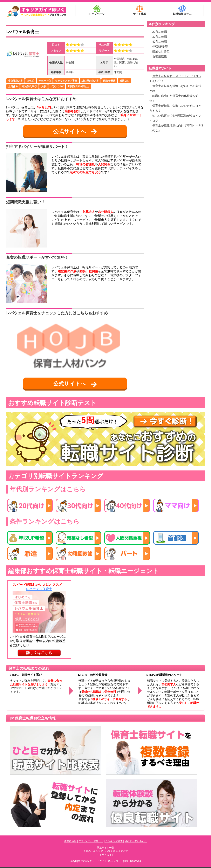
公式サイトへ (75, 131)
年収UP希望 (160, 47)
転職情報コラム (182, 10)
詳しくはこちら (39, 653)
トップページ (97, 10)
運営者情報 (70, 841)
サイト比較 (140, 10)
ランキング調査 (114, 841)
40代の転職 (160, 42)
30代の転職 (160, 37)
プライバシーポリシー (91, 841)
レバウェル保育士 (22, 32)
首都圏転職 (159, 56)
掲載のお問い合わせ (136, 841)
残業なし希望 (161, 51)
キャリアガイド (105, 855)
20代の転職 (160, 32)
